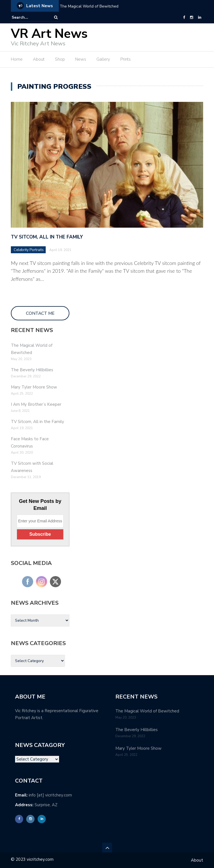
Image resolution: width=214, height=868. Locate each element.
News (81, 59)
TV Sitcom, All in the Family (47, 237)
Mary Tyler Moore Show (34, 387)
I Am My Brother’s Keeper (36, 404)
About (39, 59)
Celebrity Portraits (29, 250)
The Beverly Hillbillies (32, 370)
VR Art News (49, 34)
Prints (126, 59)
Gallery (103, 59)
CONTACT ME (40, 313)
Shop (60, 59)
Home (17, 59)
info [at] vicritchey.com (50, 795)
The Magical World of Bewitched (89, 6)
